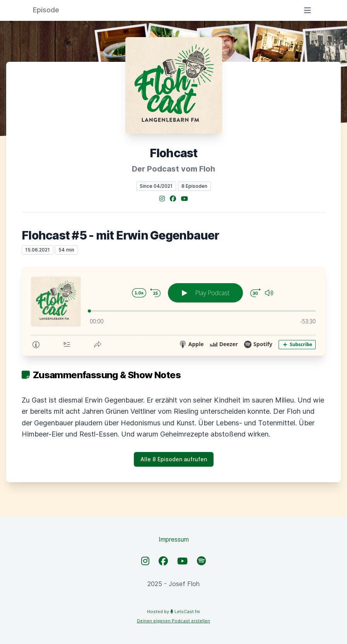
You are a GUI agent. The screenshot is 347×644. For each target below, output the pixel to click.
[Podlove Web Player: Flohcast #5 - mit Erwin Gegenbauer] (173, 311)
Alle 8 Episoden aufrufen (174, 459)
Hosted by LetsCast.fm (173, 612)
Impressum (174, 539)
